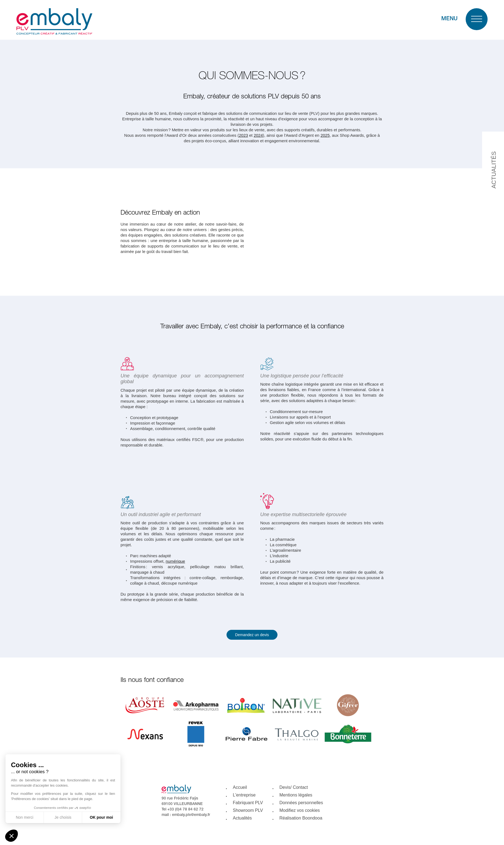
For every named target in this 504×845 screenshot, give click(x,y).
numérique (175, 561)
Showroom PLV (248, 810)
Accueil (240, 787)
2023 (243, 135)
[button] (12, 836)
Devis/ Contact (294, 787)
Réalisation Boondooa (301, 818)
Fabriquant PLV (248, 803)
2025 (325, 135)
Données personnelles (301, 803)
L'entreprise (244, 795)
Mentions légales (296, 795)
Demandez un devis (252, 635)
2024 (258, 135)
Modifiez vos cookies (300, 810)
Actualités (242, 818)
